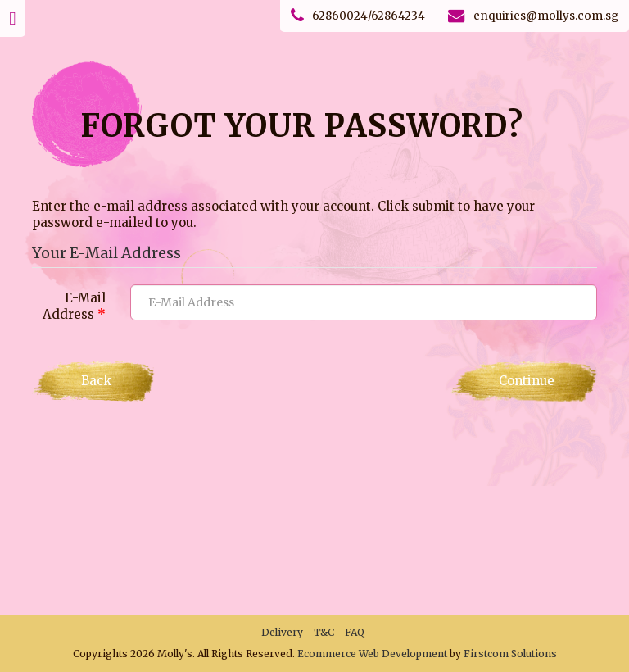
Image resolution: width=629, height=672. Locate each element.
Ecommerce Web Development (372, 654)
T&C (324, 632)
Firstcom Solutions (510, 654)
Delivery (282, 632)
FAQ (355, 632)
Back (96, 381)
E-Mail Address (74, 306)
